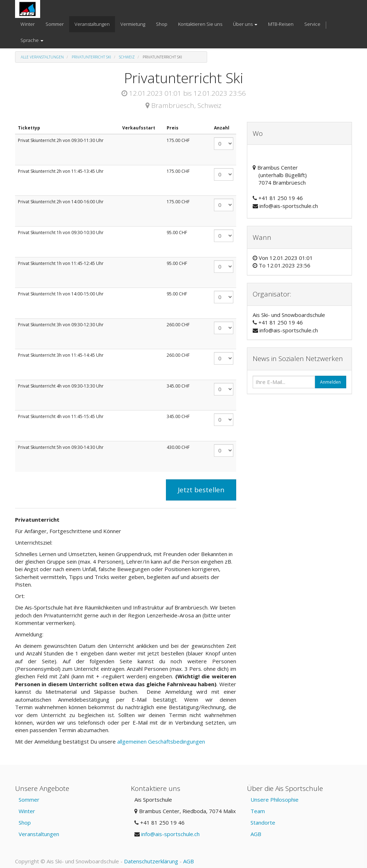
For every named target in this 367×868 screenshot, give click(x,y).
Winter (27, 811)
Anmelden (330, 382)
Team (258, 811)
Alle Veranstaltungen (42, 57)
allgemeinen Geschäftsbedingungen (162, 741)
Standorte (263, 822)
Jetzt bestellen (201, 490)
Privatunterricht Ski (91, 57)
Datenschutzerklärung (151, 861)
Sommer (29, 800)
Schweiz (127, 57)
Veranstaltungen (39, 834)
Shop (25, 822)
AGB (256, 834)
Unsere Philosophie (275, 800)
